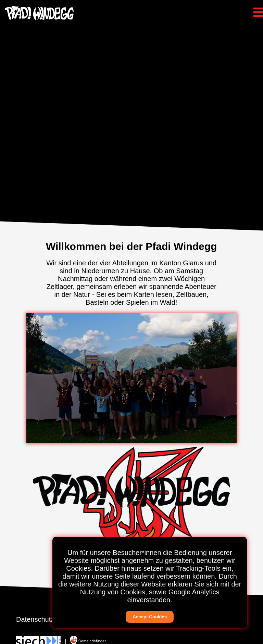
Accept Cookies (150, 617)
